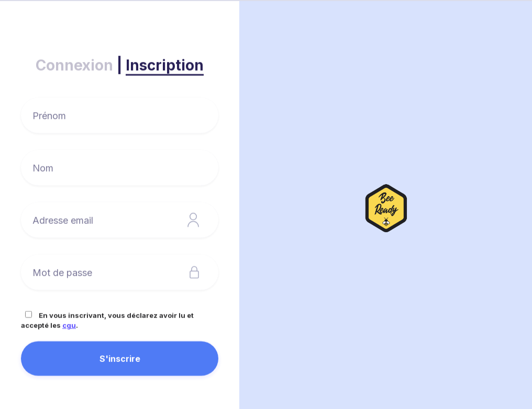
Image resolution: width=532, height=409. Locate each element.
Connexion (74, 65)
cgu (69, 325)
